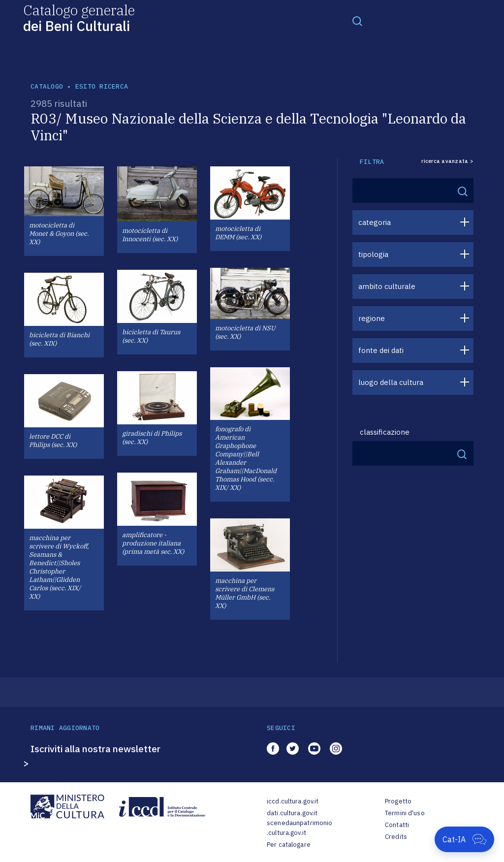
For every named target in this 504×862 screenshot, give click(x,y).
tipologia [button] (373, 254)
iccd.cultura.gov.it (293, 801)
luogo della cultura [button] (391, 382)
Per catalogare (289, 845)
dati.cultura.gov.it (292, 813)
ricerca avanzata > (447, 161)
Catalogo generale (79, 17)
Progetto (398, 801)
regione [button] (372, 318)
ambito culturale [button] (387, 286)
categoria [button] (375, 222)
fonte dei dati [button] (381, 350)
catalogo (47, 86)
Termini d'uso (405, 813)
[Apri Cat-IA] (464, 839)
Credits (396, 837)
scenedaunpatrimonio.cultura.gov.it (299, 828)
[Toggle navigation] (357, 21)
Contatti (397, 825)
